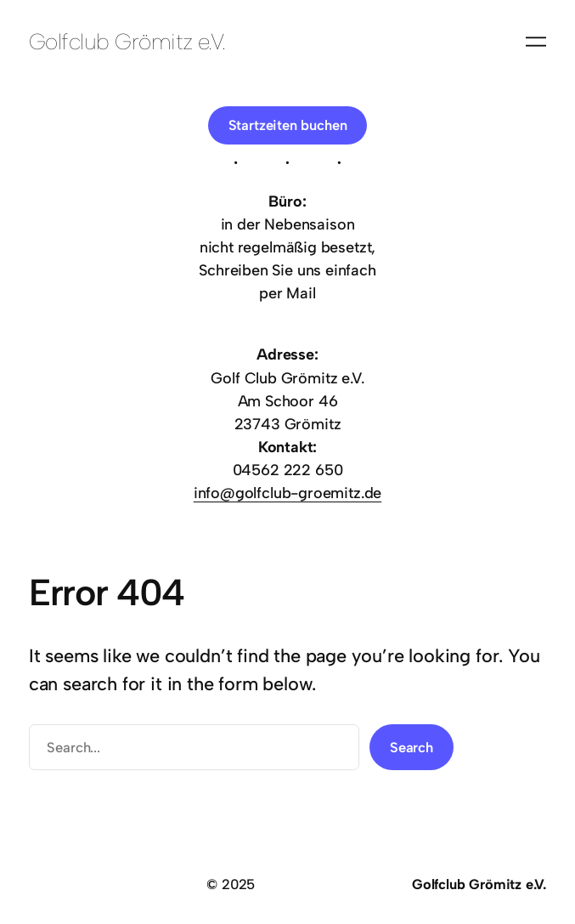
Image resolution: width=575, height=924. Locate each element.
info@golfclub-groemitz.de (288, 493)
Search (412, 747)
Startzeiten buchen (288, 125)
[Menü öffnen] (536, 42)
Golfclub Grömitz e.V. (127, 42)
